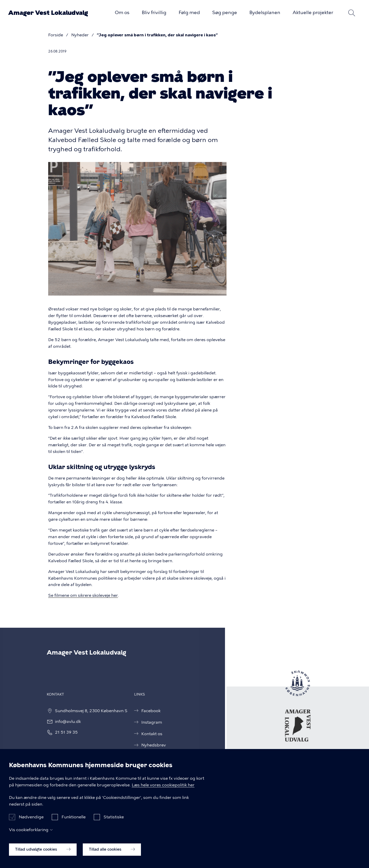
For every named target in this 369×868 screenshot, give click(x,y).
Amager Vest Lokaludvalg (48, 13)
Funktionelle (74, 821)
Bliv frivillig (154, 13)
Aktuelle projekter (313, 13)
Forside (56, 35)
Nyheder (80, 35)
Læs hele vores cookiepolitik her (163, 789)
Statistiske (114, 821)
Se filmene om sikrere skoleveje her (83, 595)
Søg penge (225, 13)
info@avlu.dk (62, 721)
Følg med (189, 13)
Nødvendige (31, 821)
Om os (122, 13)
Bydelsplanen (265, 13)
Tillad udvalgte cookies (43, 853)
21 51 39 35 (60, 732)
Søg (352, 13)
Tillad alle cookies (112, 853)
